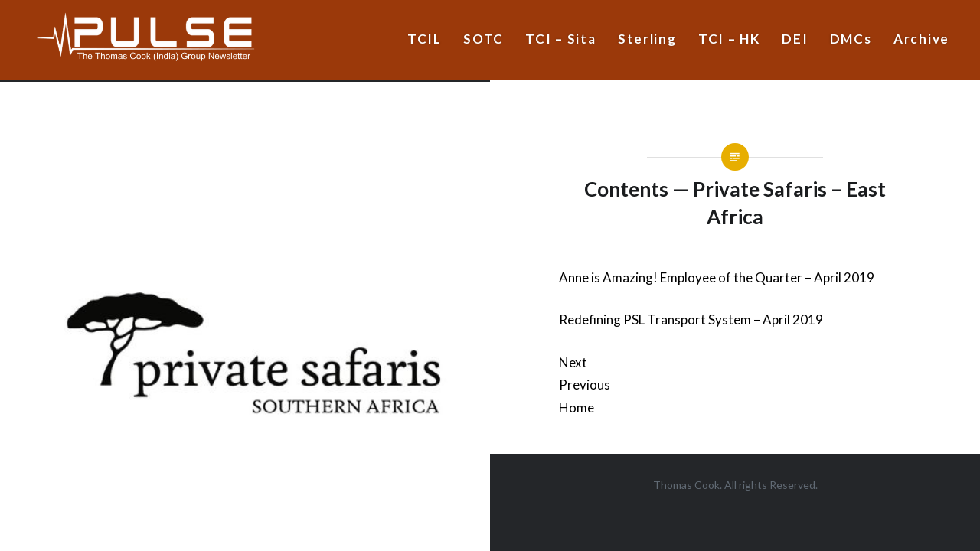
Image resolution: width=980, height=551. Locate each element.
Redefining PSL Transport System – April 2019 (691, 320)
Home (577, 408)
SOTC (483, 39)
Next (573, 362)
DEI (795, 39)
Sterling (647, 39)
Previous (585, 385)
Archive (921, 39)
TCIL (425, 39)
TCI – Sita (560, 39)
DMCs (851, 39)
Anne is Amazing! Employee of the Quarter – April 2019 (717, 277)
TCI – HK (729, 39)
